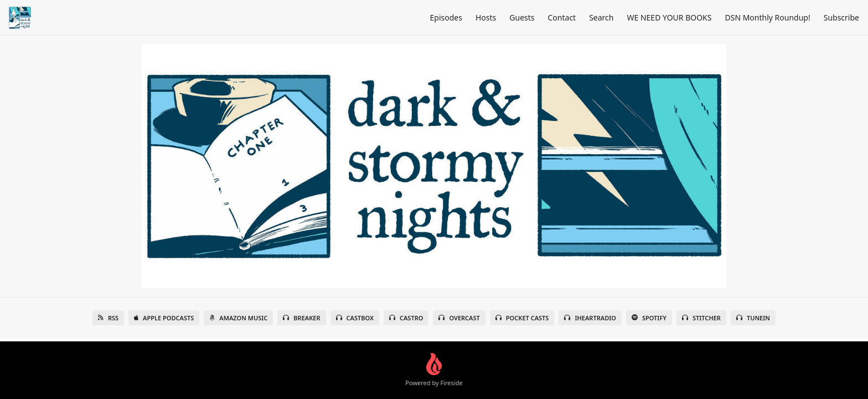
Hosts (486, 17)
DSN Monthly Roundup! (767, 17)
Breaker (301, 318)
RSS (108, 318)
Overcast (459, 318)
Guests (522, 17)
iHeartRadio (590, 318)
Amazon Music (238, 318)
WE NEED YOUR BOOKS (669, 17)
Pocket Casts (522, 318)
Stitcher (701, 318)
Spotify (649, 318)
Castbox (355, 318)
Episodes (446, 17)
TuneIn (753, 318)
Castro (406, 318)
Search (601, 17)
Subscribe (841, 17)
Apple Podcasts (164, 318)
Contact (562, 17)
